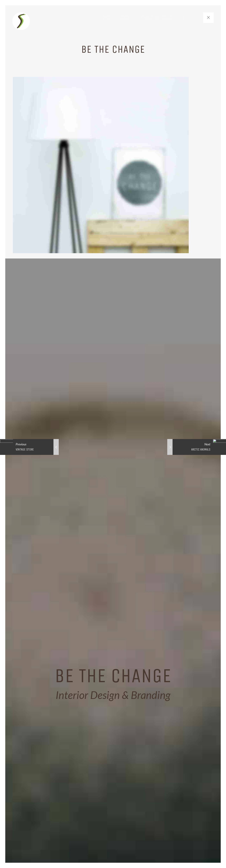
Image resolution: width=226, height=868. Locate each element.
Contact (190, 18)
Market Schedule (156, 18)
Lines (125, 18)
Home (105, 18)
